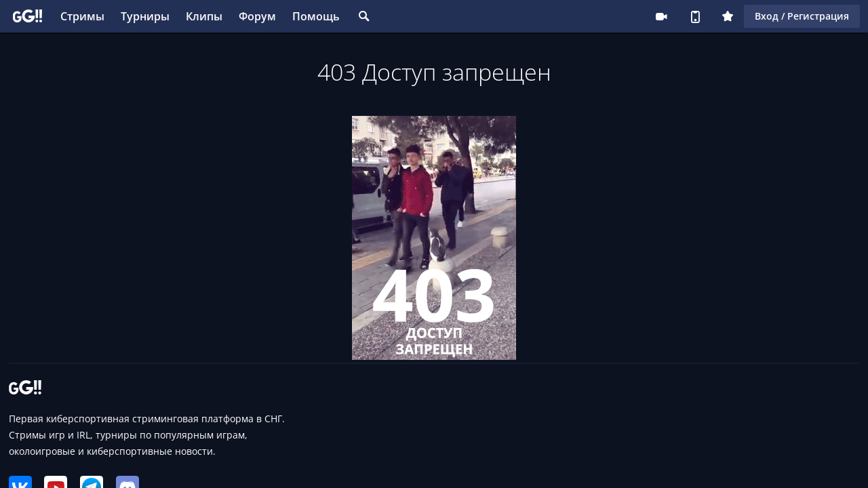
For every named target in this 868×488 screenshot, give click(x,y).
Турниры (145, 16)
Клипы (204, 16)
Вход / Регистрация (802, 16)
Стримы (82, 16)
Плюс (728, 16)
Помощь (316, 16)
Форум (257, 16)
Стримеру (661, 16)
